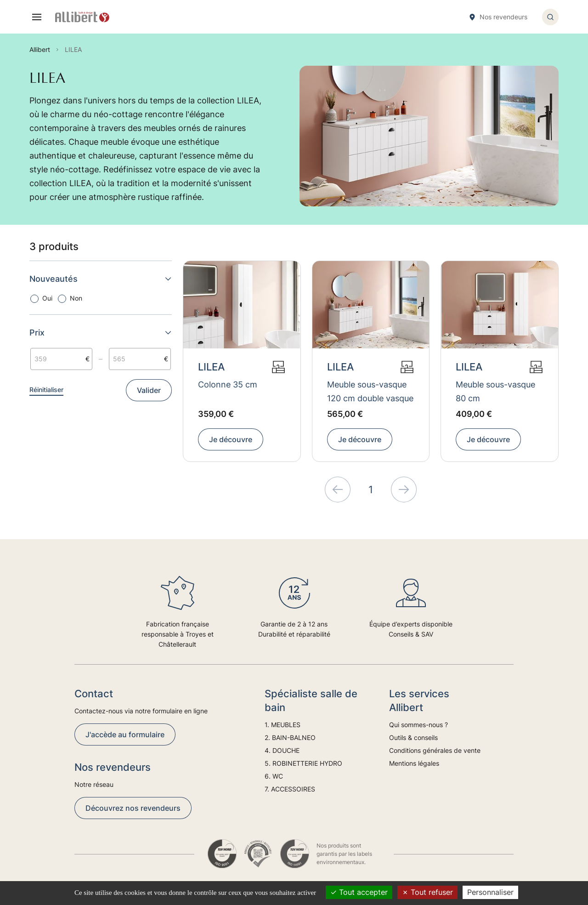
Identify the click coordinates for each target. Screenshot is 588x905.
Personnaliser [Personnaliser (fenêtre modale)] (490, 892)
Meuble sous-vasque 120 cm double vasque (370, 391)
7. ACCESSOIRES (290, 789)
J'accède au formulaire (125, 734)
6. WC (274, 776)
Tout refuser (427, 892)
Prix (101, 333)
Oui (47, 298)
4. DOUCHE (282, 750)
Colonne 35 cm (228, 384)
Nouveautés (101, 279)
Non (76, 298)
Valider (149, 390)
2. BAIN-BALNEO (290, 737)
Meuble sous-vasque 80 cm (495, 391)
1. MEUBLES (283, 725)
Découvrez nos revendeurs (133, 808)
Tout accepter (359, 892)
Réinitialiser (46, 390)
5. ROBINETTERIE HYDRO (303, 763)
